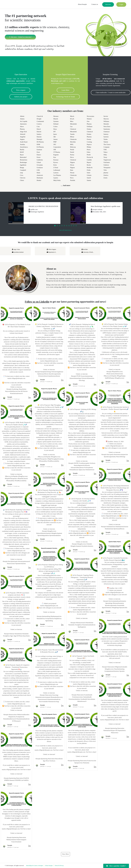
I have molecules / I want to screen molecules (111, 92)
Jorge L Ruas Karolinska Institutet (18, 251)
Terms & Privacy (59, 865)
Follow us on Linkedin (37, 302)
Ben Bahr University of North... (88, 251)
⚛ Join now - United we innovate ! (20, 37)
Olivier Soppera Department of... (52, 251)
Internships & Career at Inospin (34, 865)
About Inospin (82, 4)
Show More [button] (65, 854)
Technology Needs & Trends (65, 97)
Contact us (95, 4)
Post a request (21, 90)
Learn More (65, 90)
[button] (16, 353)
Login (121, 4)
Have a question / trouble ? (116, 866)
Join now (108, 4)
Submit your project (21, 97)
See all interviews (66, 230)
